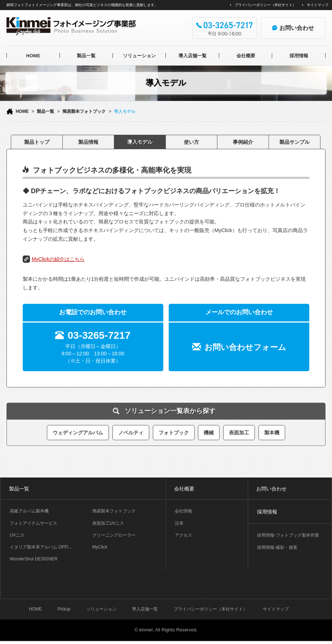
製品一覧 (86, 56)
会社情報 (183, 511)
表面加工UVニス (108, 523)
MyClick (100, 547)
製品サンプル (295, 142)
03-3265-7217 (99, 335)
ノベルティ (131, 430)
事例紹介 (243, 142)
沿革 (179, 523)
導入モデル (140, 142)
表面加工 (239, 430)
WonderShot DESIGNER (34, 559)
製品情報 (88, 142)
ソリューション (139, 56)
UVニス (17, 535)
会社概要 (246, 56)
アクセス (183, 535)
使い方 (191, 142)
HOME (33, 56)
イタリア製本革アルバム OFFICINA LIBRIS (47, 547)
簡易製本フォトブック (84, 111)
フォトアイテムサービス (34, 523)
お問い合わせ (271, 489)
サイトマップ (318, 5)
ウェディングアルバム (78, 430)
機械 (209, 430)
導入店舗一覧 (192, 56)
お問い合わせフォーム (245, 347)
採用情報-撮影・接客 (277, 547)
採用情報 (299, 56)
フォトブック (174, 430)
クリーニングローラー (114, 535)
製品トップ (37, 142)
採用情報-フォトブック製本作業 (288, 535)
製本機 (272, 430)
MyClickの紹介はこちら (58, 259)
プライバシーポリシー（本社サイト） (265, 5)
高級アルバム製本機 (29, 511)
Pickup (64, 612)
